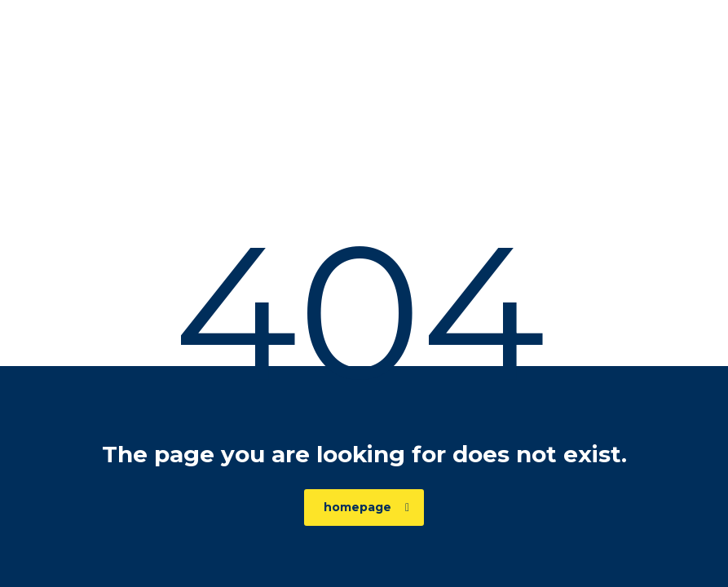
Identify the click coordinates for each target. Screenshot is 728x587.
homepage (366, 507)
